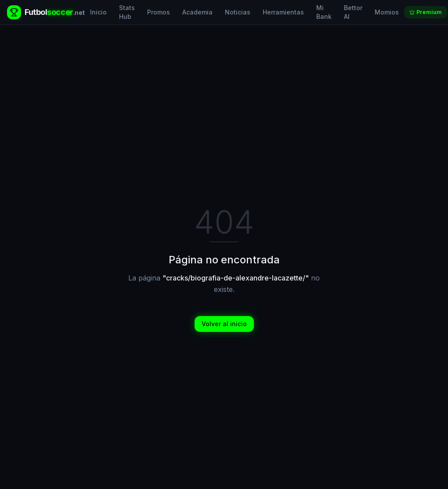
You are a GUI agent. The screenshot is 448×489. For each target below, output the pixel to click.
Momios (387, 12)
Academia (197, 12)
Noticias (238, 12)
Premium (426, 12)
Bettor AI (353, 12)
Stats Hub (127, 12)
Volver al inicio (224, 324)
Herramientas (283, 12)
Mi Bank (324, 12)
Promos (159, 12)
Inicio (98, 12)
